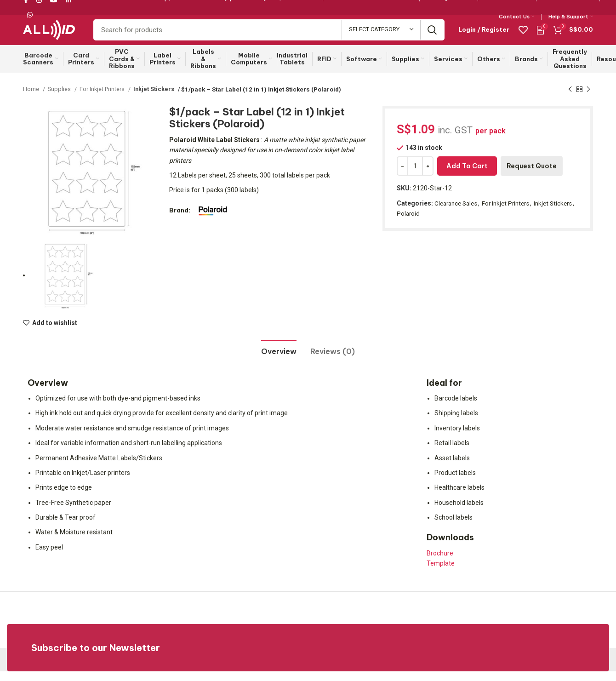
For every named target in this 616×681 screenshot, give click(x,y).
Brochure (440, 563)
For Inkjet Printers (104, 99)
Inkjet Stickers (156, 99)
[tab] (279, 358)
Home (32, 99)
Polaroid (437, 223)
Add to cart (467, 176)
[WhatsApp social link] (30, 15)
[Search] (269, 35)
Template (441, 573)
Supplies (60, 99)
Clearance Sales (458, 213)
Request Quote (532, 176)
